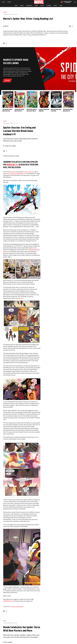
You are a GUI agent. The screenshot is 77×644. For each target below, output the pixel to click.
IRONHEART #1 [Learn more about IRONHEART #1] (12, 164)
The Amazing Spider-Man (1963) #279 (20, 110)
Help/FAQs (15, 629)
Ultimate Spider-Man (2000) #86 (44, 110)
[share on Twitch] (72, 634)
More (61, 6)
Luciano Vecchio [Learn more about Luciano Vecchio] (29, 172)
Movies (42, 6)
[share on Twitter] (64, 631)
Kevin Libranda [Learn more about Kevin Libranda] (11, 173)
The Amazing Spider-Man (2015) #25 (68, 110)
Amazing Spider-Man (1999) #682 (56, 110)
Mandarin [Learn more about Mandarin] (21, 298)
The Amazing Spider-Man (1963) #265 (7, 110)
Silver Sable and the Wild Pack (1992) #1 (32, 110)
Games (36, 6)
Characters (29, 6)
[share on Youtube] (60, 634)
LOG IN (3, 2)
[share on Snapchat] (64, 634)
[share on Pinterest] (68, 634)
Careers (14, 631)
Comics (22, 6)
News (16, 6)
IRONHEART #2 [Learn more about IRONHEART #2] (8, 601)
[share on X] (72, 26)
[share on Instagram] (68, 631)
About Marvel (16, 627)
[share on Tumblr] (72, 631)
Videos (55, 6)
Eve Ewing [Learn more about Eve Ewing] (14, 172)
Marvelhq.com (29, 631)
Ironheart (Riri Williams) (17, 606)
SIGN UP (9, 2)
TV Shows (49, 6)
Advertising (28, 627)
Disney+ (27, 629)
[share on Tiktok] (60, 637)
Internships (15, 634)
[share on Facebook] (70, 26)
